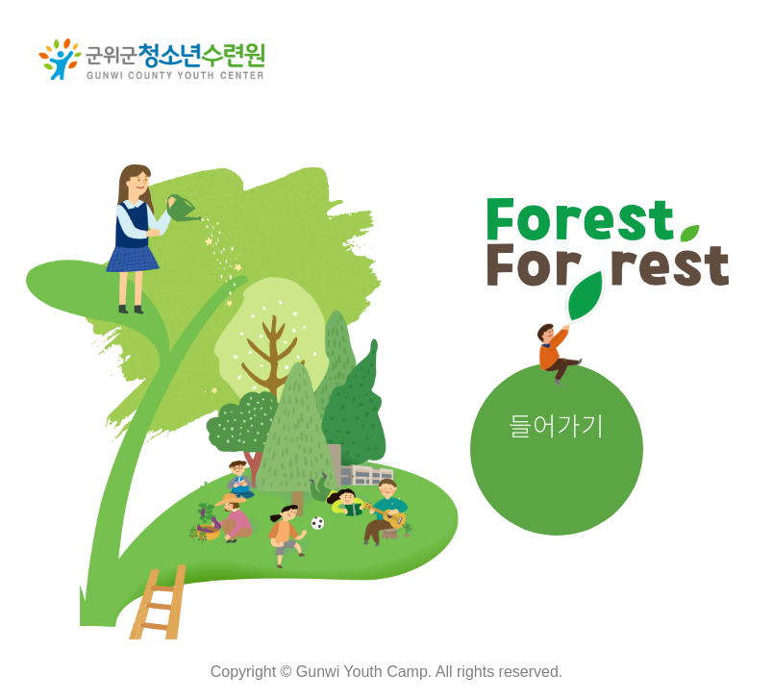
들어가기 (557, 425)
